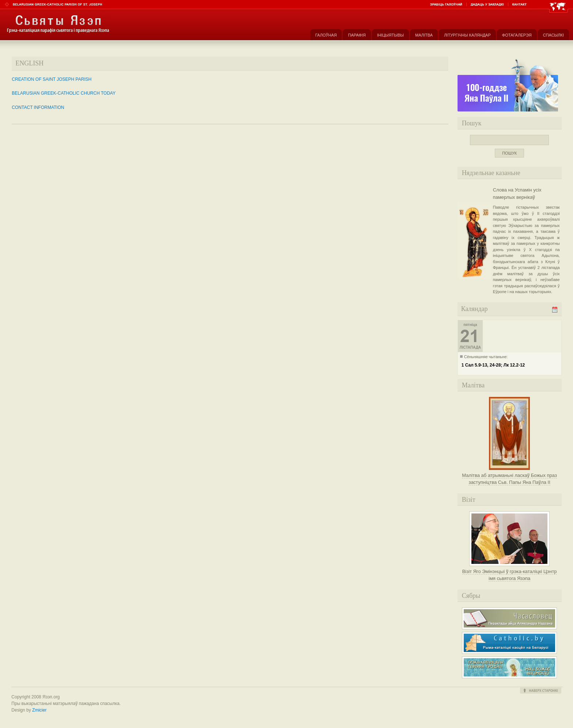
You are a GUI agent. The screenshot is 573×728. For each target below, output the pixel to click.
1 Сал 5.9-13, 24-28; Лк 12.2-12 (493, 365)
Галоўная (326, 35)
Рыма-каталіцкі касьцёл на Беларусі (509, 643)
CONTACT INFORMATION (38, 107)
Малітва (424, 35)
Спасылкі (553, 35)
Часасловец (509, 618)
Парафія (357, 35)
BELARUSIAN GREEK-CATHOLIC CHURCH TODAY (64, 93)
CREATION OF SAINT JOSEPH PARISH (52, 79)
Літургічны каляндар (467, 35)
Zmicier (39, 710)
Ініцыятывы (390, 35)
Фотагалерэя (517, 35)
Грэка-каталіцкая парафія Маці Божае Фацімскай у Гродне (509, 667)
